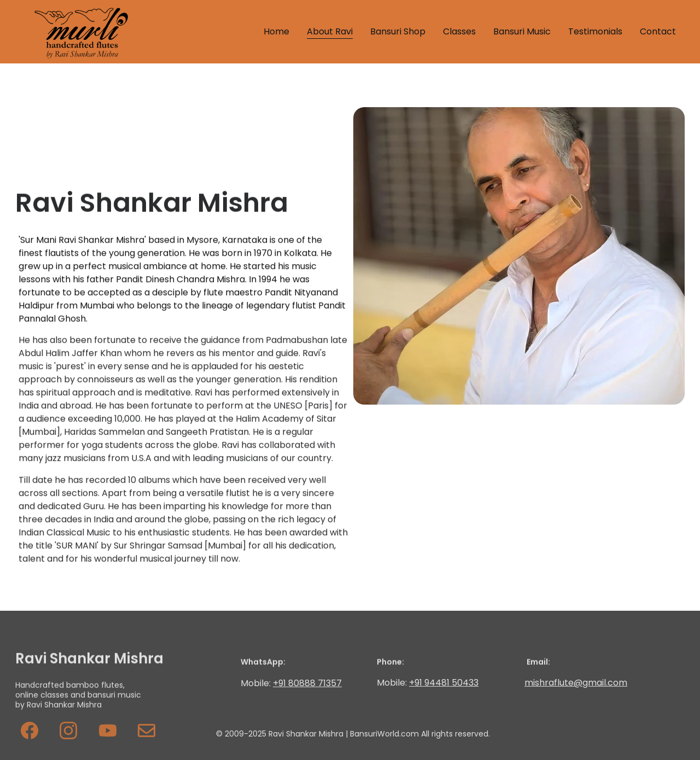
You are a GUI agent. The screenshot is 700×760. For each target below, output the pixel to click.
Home (276, 31)
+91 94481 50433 (444, 683)
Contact (658, 31)
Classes (459, 31)
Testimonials (595, 31)
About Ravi (330, 31)
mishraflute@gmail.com (576, 683)
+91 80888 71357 (307, 684)
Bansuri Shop (398, 31)
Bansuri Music (522, 31)
